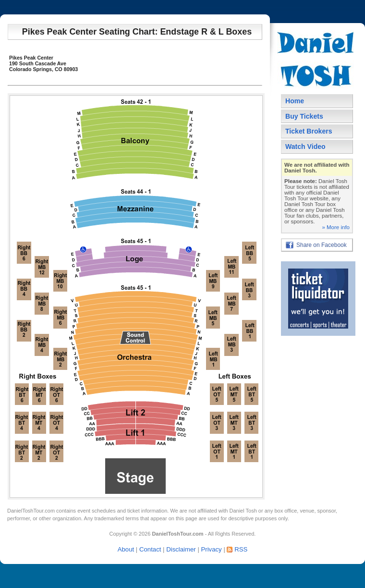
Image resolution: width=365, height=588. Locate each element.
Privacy (211, 549)
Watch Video (305, 147)
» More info (336, 227)
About (126, 549)
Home (295, 101)
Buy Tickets (304, 116)
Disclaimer (181, 549)
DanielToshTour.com (31, 511)
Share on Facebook (322, 245)
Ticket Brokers (309, 131)
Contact (150, 549)
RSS (241, 549)
